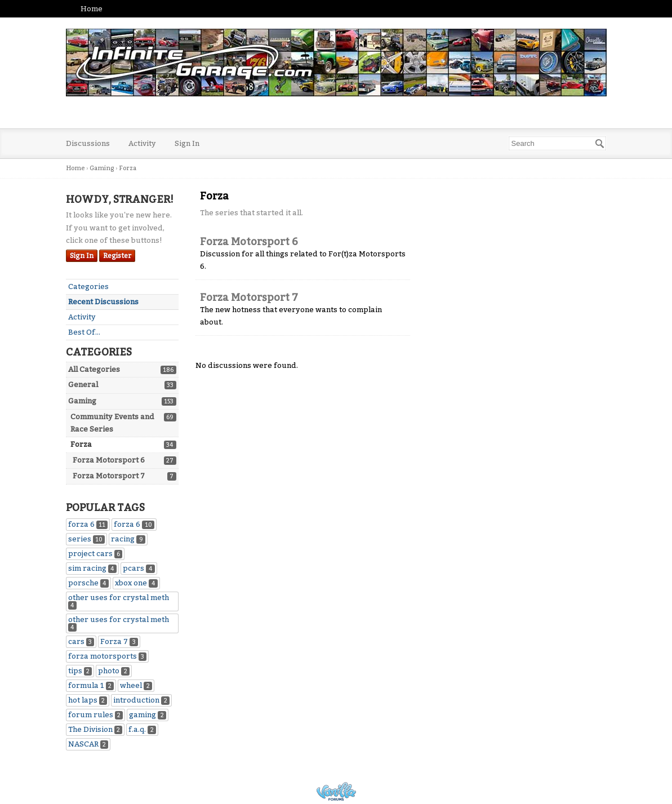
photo (114, 671)
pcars (139, 568)
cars (81, 641)
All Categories (94, 369)
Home (92, 9)
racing (128, 539)
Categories (88, 286)
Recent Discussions (103, 302)
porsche (89, 583)
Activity (142, 143)
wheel (136, 685)
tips (80, 671)
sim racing (93, 568)
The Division (95, 729)
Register (117, 256)
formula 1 (91, 685)
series (87, 539)
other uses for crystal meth (119, 601)
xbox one (136, 583)
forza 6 (88, 524)
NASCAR (88, 744)
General (83, 385)
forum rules (96, 715)
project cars (95, 554)
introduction (141, 700)
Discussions (88, 143)
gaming (148, 715)
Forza (81, 444)
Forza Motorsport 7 (109, 476)
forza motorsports (108, 656)
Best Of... (84, 332)
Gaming (82, 401)
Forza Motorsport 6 (109, 460)
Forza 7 (119, 641)
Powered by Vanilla (336, 791)
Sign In (187, 143)
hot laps (88, 700)
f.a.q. (142, 729)
